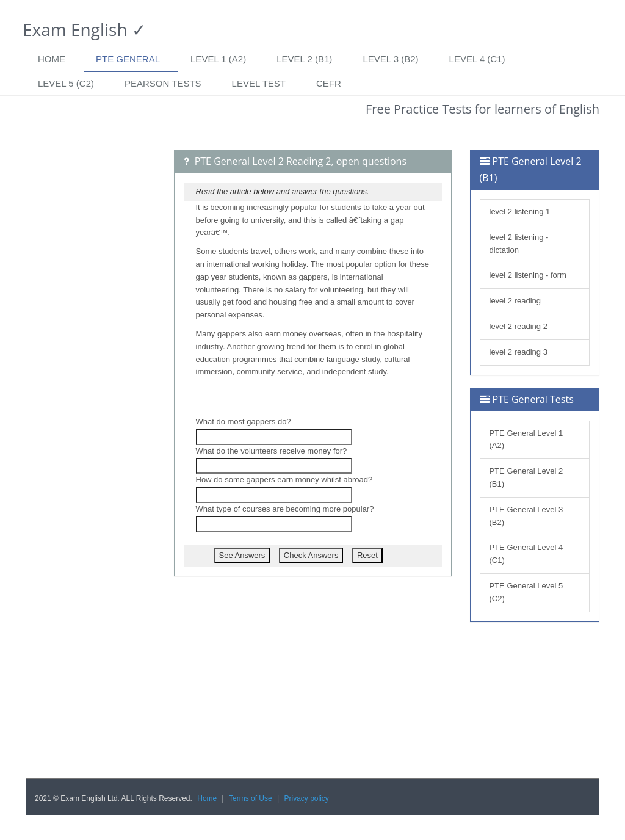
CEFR (329, 83)
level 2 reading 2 (518, 326)
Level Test (259, 83)
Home (52, 59)
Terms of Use (251, 798)
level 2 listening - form (528, 275)
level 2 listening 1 (520, 212)
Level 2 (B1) (304, 59)
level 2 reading (515, 301)
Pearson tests (163, 83)
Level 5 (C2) (66, 83)
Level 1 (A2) (218, 59)
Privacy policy (307, 798)
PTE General (128, 59)
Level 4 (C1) (477, 59)
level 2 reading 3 (518, 352)
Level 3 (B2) (390, 59)
